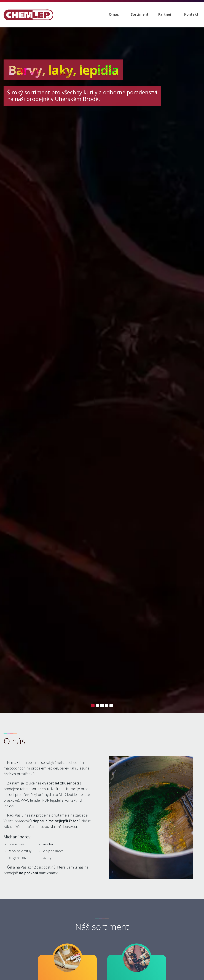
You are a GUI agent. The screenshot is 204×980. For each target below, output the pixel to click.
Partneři (165, 14)
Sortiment (140, 14)
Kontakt (191, 14)
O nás (114, 14)
